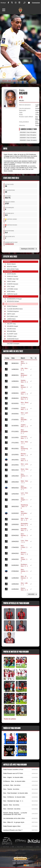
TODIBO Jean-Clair (13, 279)
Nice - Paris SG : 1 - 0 (25, 519)
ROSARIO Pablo (12, 304)
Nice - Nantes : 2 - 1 (25, 476)
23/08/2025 (9, 244)
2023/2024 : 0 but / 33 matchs (28, 138)
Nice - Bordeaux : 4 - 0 (24, 375)
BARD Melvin (11, 292)
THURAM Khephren (13, 311)
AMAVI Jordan (11, 281)
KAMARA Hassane (13, 284)
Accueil (4, 81)
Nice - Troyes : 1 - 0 (24, 559)
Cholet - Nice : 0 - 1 (24, 460)
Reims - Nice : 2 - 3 (24, 589)
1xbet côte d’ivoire (13, 850)
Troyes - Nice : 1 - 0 (24, 408)
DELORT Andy (11, 324)
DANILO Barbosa (12, 306)
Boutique (3, 3)
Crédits (14, 863)
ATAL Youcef (11, 286)
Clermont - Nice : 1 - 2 (24, 437)
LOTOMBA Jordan (12, 289)
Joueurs (15, 81)
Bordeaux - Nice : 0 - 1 (24, 565)
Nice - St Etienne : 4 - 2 (24, 578)
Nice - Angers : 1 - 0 (25, 500)
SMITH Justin (11, 314)
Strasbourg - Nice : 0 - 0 (24, 506)
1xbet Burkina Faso (28, 850)
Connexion (36, 3)
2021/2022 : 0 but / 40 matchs (28, 132)
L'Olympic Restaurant (20, 841)
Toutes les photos (10, 719)
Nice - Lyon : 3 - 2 (24, 414)
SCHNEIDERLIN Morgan (14, 299)
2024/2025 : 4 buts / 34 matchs (28, 140)
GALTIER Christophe (13, 344)
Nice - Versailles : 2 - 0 (24, 513)
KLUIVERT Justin (12, 334)
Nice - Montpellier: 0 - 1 (25, 431)
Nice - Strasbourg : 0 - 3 (24, 449)
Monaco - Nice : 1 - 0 (24, 553)
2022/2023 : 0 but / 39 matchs (28, 135)
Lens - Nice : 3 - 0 (24, 541)
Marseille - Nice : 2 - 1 (24, 529)
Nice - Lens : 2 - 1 (24, 465)
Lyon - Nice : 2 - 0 (24, 494)
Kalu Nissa (34, 841)
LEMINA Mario (11, 319)
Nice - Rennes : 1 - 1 (24, 535)
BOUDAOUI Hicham (13, 301)
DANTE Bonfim (12, 274)
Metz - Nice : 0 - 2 (24, 482)
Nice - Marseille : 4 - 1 (24, 488)
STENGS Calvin (12, 336)
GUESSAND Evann (13, 339)
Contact (26, 863)
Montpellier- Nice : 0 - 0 (25, 524)
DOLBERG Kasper (13, 326)
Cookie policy (20, 863)
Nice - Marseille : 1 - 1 (24, 420)
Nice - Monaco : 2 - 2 (24, 387)
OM (13, 847)
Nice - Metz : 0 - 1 (24, 443)
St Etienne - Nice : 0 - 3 (25, 398)
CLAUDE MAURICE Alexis (15, 309)
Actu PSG (20, 847)
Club (9, 81)
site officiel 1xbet (20, 853)
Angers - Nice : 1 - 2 (24, 426)
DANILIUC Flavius (12, 276)
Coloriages (29, 847)
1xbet (37, 847)
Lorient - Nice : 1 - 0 (24, 393)
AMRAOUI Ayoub (12, 294)
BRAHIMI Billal (11, 331)
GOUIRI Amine (11, 329)
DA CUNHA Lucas (12, 316)
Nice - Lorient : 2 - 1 (24, 547)
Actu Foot (6, 847)
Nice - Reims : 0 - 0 (24, 363)
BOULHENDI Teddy (13, 269)
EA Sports (7, 841)
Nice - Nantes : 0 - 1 (25, 571)
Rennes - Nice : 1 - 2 (24, 454)
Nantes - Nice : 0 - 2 (24, 381)
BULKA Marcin (11, 264)
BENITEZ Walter (12, 267)
